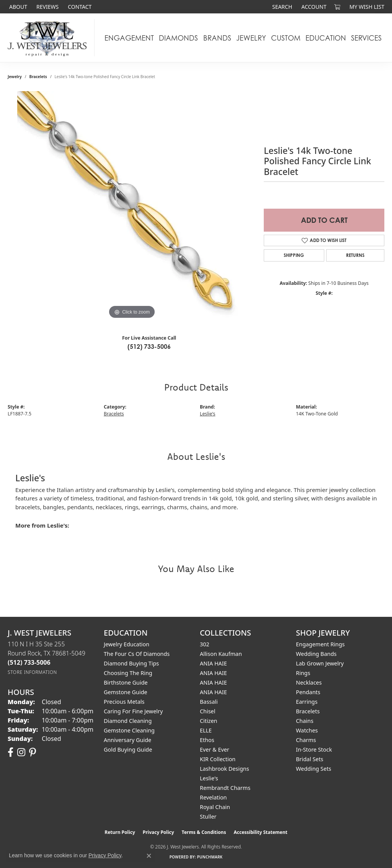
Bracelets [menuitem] (308, 711)
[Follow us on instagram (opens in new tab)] (21, 752)
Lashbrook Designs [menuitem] (225, 769)
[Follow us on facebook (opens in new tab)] (11, 752)
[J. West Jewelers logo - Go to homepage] (49, 38)
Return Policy (120, 832)
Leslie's (207, 414)
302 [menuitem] (205, 644)
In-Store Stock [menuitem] (314, 749)
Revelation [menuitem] (213, 797)
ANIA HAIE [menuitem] (213, 663)
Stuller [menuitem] (208, 817)
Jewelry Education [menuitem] (127, 644)
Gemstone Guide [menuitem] (126, 692)
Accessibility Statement (260, 832)
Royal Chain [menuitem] (215, 807)
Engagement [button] (129, 38)
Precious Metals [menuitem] (124, 702)
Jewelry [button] (251, 38)
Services (366, 38)
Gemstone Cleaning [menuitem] (129, 730)
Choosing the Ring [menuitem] (128, 673)
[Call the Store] (29, 662)
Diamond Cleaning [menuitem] (128, 721)
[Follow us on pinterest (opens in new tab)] (33, 752)
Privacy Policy (158, 832)
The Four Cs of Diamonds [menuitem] (137, 654)
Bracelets (38, 77)
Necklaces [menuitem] (309, 682)
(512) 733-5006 (149, 347)
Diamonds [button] (178, 38)
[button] (281, 7)
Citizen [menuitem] (209, 721)
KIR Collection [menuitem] (218, 759)
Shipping (294, 255)
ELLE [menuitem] (206, 730)
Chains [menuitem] (305, 721)
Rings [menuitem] (303, 673)
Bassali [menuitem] (209, 702)
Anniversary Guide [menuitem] (127, 740)
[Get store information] (32, 672)
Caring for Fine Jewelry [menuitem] (133, 711)
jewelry (15, 77)
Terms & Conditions (204, 832)
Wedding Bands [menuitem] (316, 654)
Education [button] (326, 38)
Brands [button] (217, 38)
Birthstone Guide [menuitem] (126, 682)
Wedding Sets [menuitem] (314, 769)
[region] (132, 206)
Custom (286, 38)
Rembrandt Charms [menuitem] (225, 788)
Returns (355, 255)
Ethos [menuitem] (207, 740)
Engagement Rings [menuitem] (320, 644)
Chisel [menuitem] (207, 711)
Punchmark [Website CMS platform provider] (210, 857)
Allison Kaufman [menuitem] (221, 654)
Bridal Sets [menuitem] (310, 759)
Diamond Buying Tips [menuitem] (131, 663)
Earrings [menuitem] (307, 702)
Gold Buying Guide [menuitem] (128, 749)
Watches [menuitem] (307, 730)
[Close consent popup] (149, 856)
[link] (17, 7)
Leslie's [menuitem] (209, 778)
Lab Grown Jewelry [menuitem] (320, 663)
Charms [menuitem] (306, 740)
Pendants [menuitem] (308, 692)
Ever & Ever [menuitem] (215, 749)
